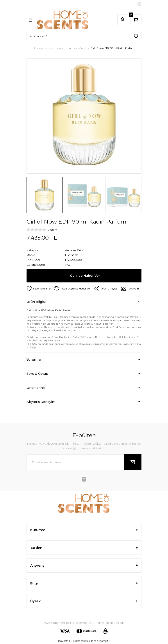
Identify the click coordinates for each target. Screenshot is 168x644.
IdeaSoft (63, 641)
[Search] (84, 36)
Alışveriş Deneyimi (41, 402)
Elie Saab (72, 255)
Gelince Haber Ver (85, 276)
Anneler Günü (75, 250)
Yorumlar (34, 360)
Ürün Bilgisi (36, 302)
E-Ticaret (75, 641)
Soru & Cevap (37, 374)
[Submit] (133, 462)
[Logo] (63, 20)
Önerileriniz (36, 388)
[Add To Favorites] (38, 289)
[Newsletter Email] (84, 462)
